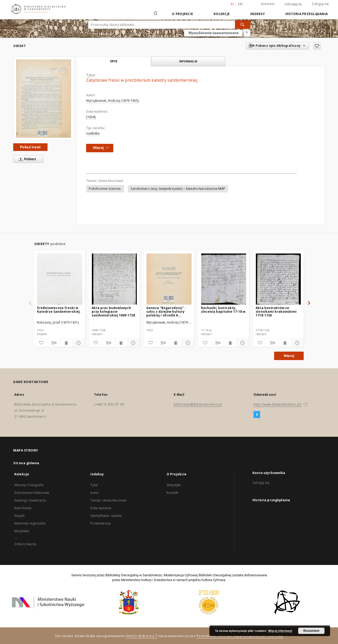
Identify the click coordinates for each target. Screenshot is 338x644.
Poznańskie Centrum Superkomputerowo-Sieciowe (240, 636)
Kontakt (172, 493)
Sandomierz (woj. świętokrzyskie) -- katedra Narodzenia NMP (178, 189)
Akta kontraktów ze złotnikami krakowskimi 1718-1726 (276, 312)
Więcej (289, 356)
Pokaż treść (30, 147)
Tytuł (94, 485)
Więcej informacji (280, 631)
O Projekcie (182, 14)
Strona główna (26, 463)
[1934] (91, 117)
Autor (95, 493)
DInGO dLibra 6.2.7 (142, 636)
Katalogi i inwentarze (30, 500)
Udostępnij (293, 4)
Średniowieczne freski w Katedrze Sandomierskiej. (59, 310)
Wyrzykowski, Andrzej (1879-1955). (113, 101)
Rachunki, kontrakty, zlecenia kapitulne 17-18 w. (224, 310)
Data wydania (101, 508)
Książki (19, 516)
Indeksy (258, 14)
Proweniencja (101, 523)
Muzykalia (22, 531)
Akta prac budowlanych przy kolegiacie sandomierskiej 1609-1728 (113, 312)
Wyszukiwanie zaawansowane (213, 33)
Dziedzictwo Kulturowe (32, 493)
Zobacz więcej (25, 544)
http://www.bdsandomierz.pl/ (278, 404)
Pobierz (27, 159)
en (240, 4)
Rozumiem (311, 631)
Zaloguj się (320, 4)
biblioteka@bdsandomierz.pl (198, 404)
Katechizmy (23, 508)
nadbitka (93, 133)
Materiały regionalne (30, 523)
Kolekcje (222, 14)
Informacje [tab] (188, 61)
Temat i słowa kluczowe (108, 500)
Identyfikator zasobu (106, 516)
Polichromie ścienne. (105, 189)
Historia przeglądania (307, 14)
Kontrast (268, 4)
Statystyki (174, 485)
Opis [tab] (114, 61)
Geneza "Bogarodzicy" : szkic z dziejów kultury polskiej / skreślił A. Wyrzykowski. (166, 312)
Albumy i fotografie (29, 485)
